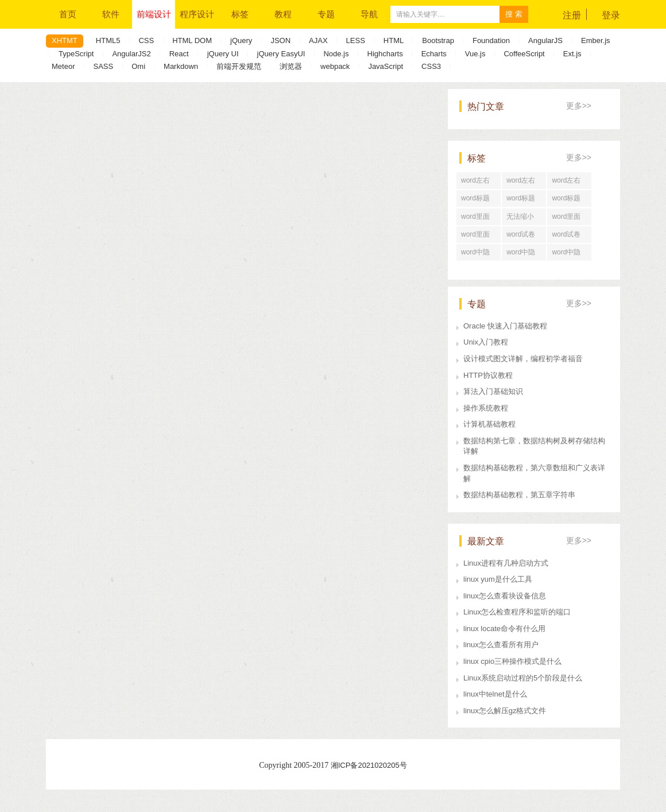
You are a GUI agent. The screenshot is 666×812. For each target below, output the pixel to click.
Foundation (491, 40)
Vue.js (475, 54)
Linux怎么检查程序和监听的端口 (517, 612)
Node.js (336, 54)
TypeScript (76, 54)
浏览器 (291, 66)
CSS (146, 40)
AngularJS (545, 40)
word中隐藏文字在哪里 (569, 254)
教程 (283, 14)
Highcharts (385, 54)
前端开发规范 (239, 66)
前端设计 (154, 14)
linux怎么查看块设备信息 (505, 596)
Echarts (434, 54)
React (179, 54)
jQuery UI (223, 54)
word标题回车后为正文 (478, 200)
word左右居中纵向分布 (478, 183)
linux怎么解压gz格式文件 (505, 711)
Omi (138, 66)
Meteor (63, 66)
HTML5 (108, 40)
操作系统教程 (486, 408)
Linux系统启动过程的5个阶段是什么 (523, 678)
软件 (111, 14)
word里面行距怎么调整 (478, 219)
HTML (394, 40)
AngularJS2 (131, 54)
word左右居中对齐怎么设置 (569, 183)
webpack (335, 66)
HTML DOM (192, 40)
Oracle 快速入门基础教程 (505, 326)
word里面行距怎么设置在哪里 (478, 237)
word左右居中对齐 (521, 183)
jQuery (241, 40)
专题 (326, 14)
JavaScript (386, 66)
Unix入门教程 (486, 342)
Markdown (181, 66)
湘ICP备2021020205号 (369, 765)
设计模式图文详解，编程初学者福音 (523, 359)
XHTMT (65, 40)
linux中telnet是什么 (495, 694)
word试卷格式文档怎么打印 (524, 237)
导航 (369, 14)
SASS (103, 66)
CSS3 (431, 66)
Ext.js (572, 54)
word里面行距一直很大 (569, 219)
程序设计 (197, 14)
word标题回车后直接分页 (524, 200)
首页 (68, 14)
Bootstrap (438, 40)
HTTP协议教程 (488, 375)
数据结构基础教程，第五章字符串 (519, 495)
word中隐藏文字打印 (478, 254)
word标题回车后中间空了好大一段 (569, 200)
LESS (356, 40)
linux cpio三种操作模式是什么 (512, 661)
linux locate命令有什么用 (504, 629)
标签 (240, 14)
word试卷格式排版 (566, 237)
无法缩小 (520, 216)
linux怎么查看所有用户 (501, 645)
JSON (280, 40)
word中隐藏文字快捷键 (524, 254)
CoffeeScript (524, 54)
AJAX (318, 40)
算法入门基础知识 (493, 391)
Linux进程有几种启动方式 (506, 563)
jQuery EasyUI (281, 54)
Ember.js (596, 40)
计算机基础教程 (489, 424)
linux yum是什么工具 (498, 579)
